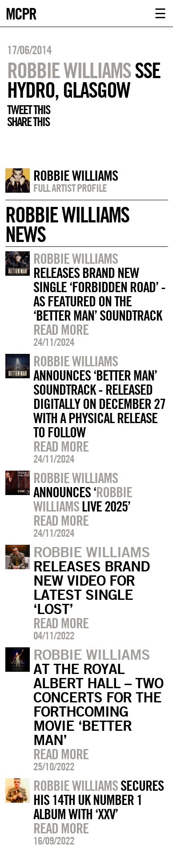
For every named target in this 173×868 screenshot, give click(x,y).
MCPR (21, 13)
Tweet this (28, 110)
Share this (28, 122)
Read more (61, 329)
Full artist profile (70, 188)
